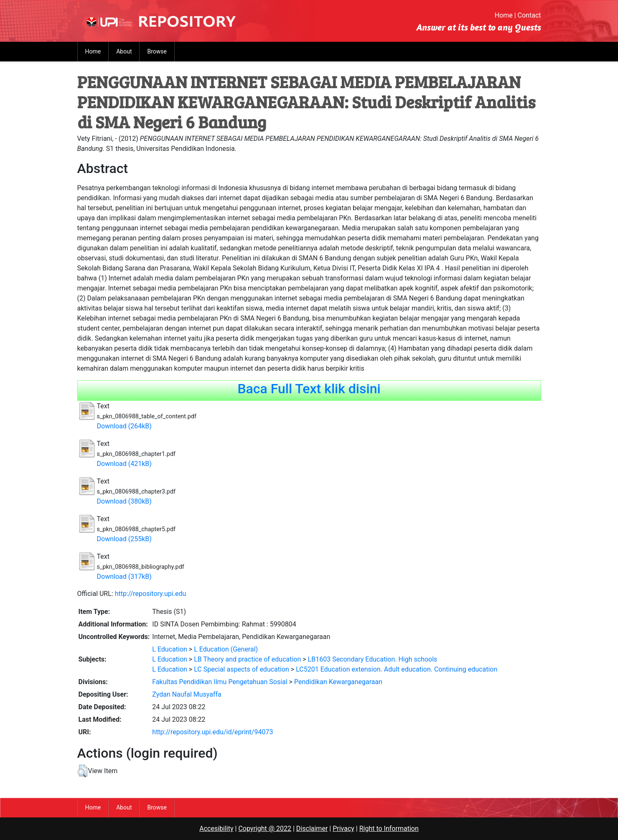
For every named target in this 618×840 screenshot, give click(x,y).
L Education (170, 649)
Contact (529, 15)
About (124, 51)
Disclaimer (312, 829)
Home (504, 15)
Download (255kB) (124, 539)
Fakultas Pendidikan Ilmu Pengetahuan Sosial (220, 682)
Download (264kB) (124, 426)
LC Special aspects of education (242, 669)
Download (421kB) (124, 464)
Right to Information (389, 829)
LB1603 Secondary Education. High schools (373, 659)
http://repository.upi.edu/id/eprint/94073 (212, 732)
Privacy (343, 829)
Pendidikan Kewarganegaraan (338, 682)
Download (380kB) (124, 501)
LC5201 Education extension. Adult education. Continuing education (397, 669)
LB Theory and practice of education (247, 659)
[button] (83, 771)
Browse (157, 51)
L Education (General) (226, 649)
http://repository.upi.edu (151, 594)
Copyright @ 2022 (265, 829)
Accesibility (216, 829)
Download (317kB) (124, 577)
